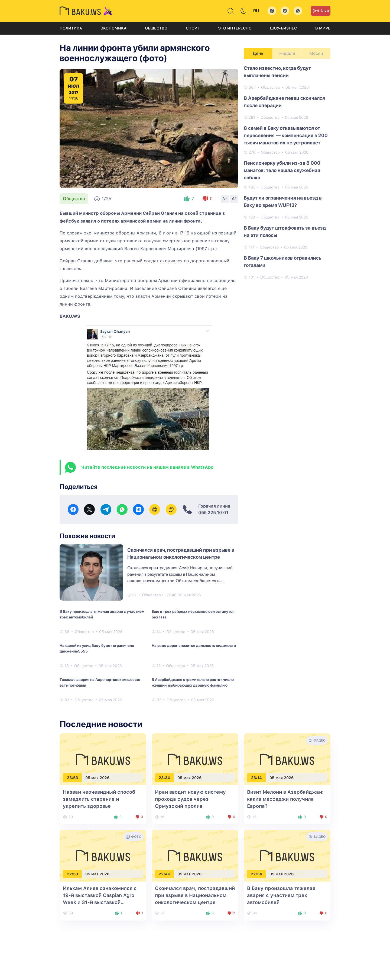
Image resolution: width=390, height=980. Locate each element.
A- (225, 198)
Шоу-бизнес (283, 28)
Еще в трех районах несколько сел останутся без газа (193, 614)
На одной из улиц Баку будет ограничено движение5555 (97, 648)
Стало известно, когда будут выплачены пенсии (277, 72)
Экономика (113, 28)
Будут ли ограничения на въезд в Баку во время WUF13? (283, 201)
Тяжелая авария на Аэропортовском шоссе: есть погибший (100, 682)
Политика (71, 28)
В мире (323, 28)
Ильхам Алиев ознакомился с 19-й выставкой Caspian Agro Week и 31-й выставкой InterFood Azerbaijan (100, 902)
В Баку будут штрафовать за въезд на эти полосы (285, 231)
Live (321, 11)
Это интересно (235, 28)
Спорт (193, 28)
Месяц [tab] (316, 53)
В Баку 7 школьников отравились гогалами (282, 261)
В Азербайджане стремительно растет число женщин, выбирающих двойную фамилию (193, 682)
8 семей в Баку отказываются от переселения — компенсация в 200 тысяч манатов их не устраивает (286, 135)
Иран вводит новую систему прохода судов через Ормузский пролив (190, 799)
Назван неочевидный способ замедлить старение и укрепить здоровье (99, 799)
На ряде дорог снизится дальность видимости (194, 645)
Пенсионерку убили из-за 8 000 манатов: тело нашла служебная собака (282, 170)
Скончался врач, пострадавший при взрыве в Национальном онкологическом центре (195, 895)
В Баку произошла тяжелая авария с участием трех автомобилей (102, 614)
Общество (156, 28)
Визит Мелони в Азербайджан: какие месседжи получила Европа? (285, 799)
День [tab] (258, 53)
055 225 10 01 (213, 513)
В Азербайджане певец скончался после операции (284, 102)
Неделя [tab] (287, 53)
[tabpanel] (287, 172)
